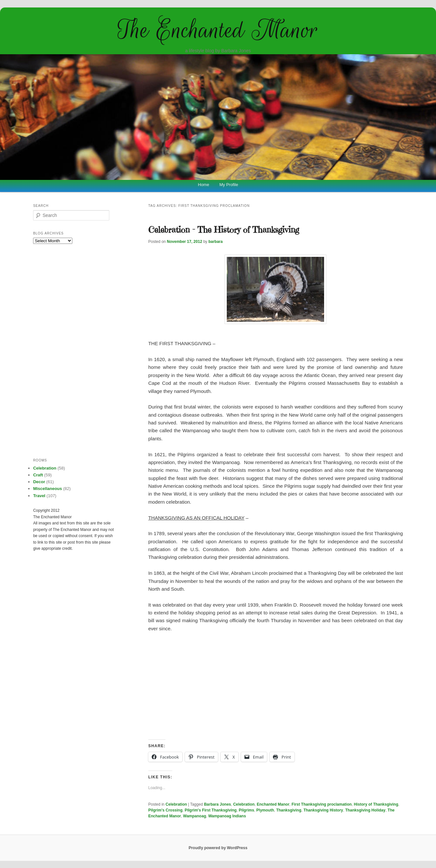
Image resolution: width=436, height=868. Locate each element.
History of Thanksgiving (376, 804)
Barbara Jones (218, 804)
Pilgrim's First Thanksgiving (211, 810)
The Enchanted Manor (218, 30)
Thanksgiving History (323, 810)
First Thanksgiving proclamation (322, 804)
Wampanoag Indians (227, 816)
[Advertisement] (276, 686)
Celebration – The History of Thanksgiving (224, 230)
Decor (39, 482)
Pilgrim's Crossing (165, 810)
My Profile (229, 185)
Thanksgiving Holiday (365, 810)
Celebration (176, 804)
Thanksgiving (289, 810)
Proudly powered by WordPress (218, 848)
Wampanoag (194, 816)
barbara (215, 242)
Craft (38, 475)
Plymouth (265, 810)
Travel (39, 496)
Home (204, 185)
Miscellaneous (48, 489)
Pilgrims (246, 810)
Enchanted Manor (273, 804)
